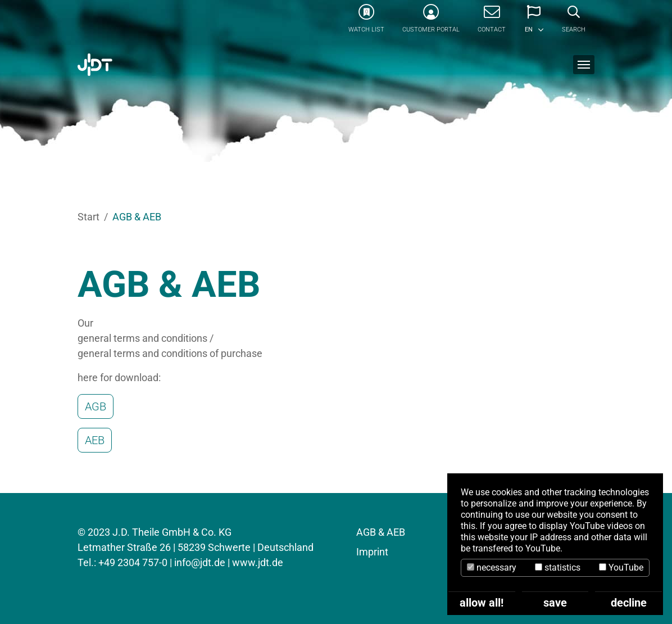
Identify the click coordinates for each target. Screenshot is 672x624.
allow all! (482, 603)
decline (629, 603)
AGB (96, 406)
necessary (492, 568)
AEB (95, 440)
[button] (534, 22)
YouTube (621, 568)
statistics (558, 568)
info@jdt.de (200, 562)
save (555, 603)
